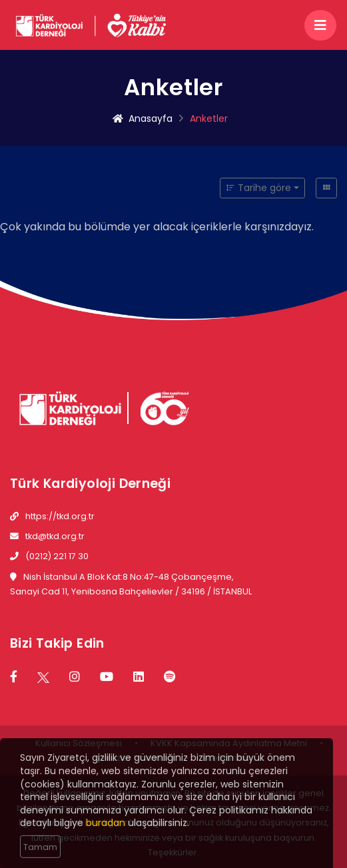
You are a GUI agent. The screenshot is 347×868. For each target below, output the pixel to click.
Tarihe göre (258, 188)
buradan (106, 827)
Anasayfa (143, 119)
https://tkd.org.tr (60, 516)
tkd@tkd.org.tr (55, 536)
